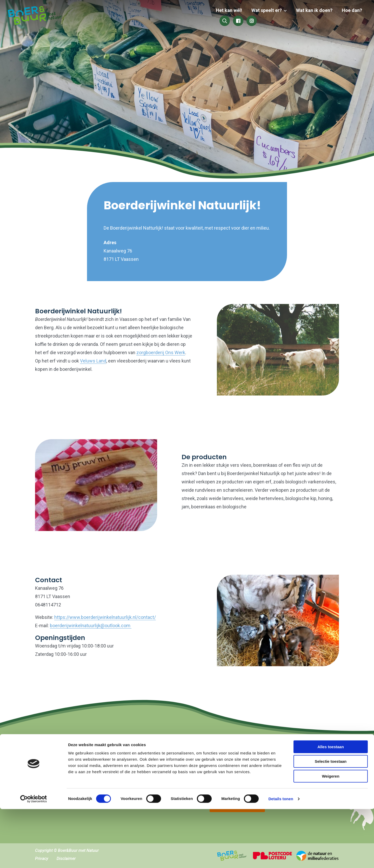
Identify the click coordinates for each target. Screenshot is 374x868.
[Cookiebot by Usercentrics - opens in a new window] (34, 858)
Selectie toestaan (331, 821)
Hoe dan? (307, 16)
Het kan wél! (187, 16)
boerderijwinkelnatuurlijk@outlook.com (91, 626)
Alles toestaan (331, 806)
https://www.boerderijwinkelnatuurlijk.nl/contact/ (105, 617)
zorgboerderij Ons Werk (161, 352)
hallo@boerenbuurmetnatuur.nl (78, 762)
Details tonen (281, 858)
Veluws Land (93, 361)
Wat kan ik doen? (270, 16)
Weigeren (330, 835)
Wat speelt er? (223, 16)
